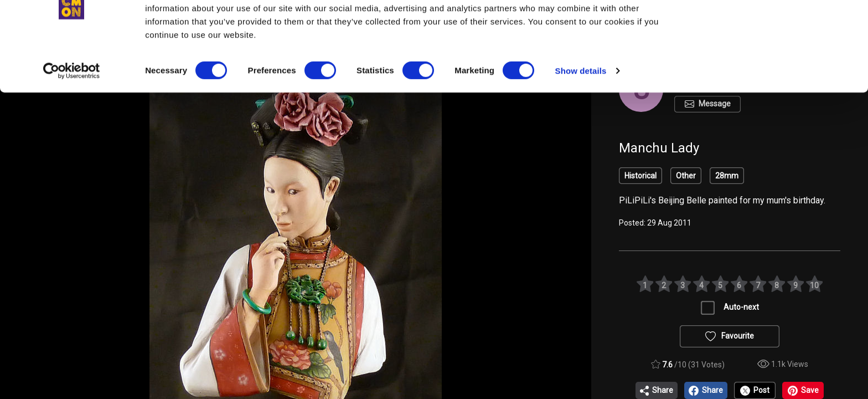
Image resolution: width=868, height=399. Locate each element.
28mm (727, 176)
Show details (581, 116)
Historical (640, 176)
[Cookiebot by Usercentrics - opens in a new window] (72, 116)
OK (776, 29)
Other (686, 176)
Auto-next (741, 307)
